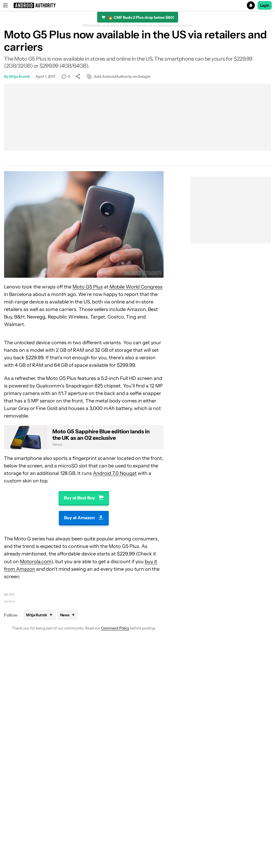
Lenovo (9, 601)
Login (265, 5)
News (9, 594)
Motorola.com (36, 562)
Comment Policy (115, 628)
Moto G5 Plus (88, 287)
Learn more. (184, 25)
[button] (137, 5)
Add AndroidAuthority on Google (119, 77)
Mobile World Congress (135, 287)
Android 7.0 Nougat (115, 473)
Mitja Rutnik (20, 76)
